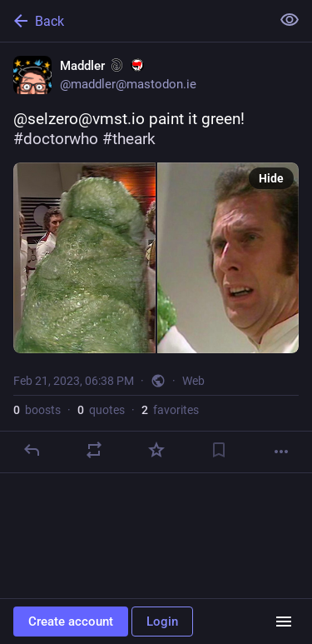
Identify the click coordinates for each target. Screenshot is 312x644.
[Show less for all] (290, 20)
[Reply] (32, 450)
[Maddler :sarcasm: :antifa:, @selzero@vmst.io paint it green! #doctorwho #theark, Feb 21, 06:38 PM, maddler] (156, 258)
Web (193, 381)
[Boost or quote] (94, 450)
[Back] (134, 21)
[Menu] (284, 622)
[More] (281, 452)
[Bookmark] (219, 450)
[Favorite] (156, 450)
